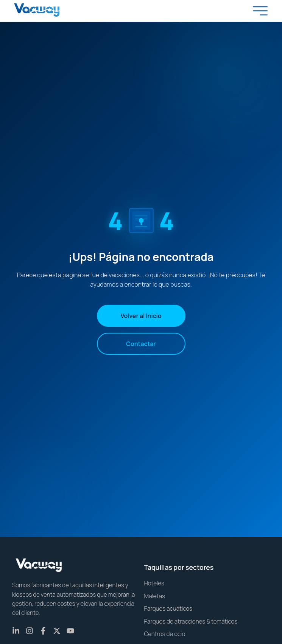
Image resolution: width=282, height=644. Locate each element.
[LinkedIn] (16, 631)
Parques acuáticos (168, 609)
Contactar (141, 344)
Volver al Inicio (141, 316)
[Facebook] (43, 631)
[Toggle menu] (260, 11)
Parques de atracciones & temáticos (191, 621)
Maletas (155, 596)
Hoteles (154, 583)
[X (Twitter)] (57, 631)
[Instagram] (30, 631)
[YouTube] (70, 631)
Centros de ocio (165, 634)
